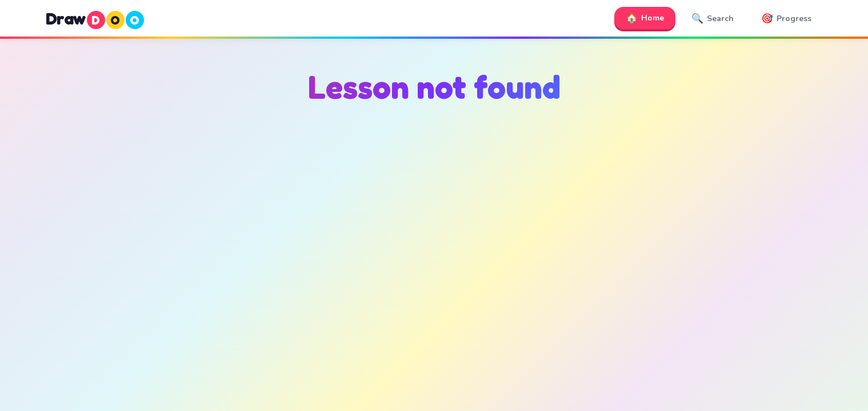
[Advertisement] (434, 229)
